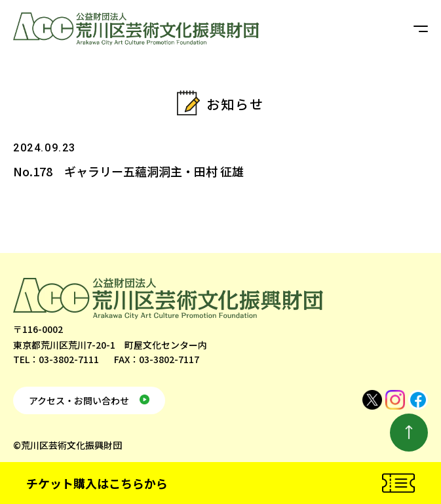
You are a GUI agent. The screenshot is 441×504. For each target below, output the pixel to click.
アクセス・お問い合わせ (79, 400)
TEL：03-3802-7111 (56, 359)
